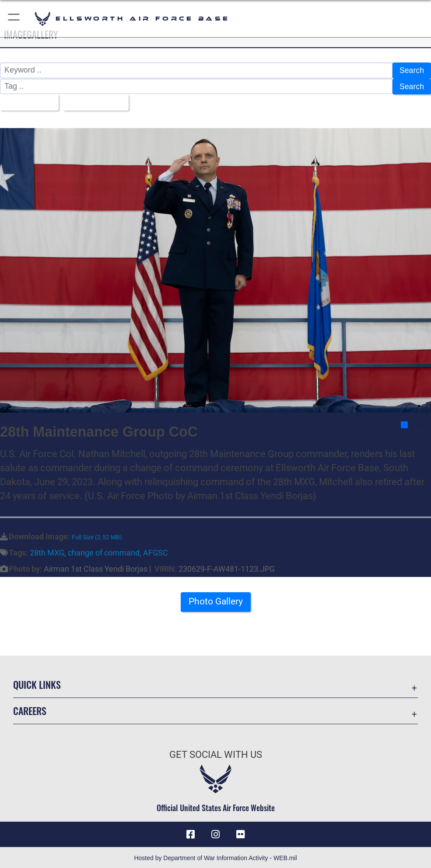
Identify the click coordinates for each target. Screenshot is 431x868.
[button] (14, 19)
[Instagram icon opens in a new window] (216, 833)
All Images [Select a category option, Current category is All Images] (26, 101)
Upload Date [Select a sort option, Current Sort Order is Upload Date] (93, 101)
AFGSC (156, 551)
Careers (30, 709)
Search (412, 70)
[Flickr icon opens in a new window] (240, 833)
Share (415, 424)
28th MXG (47, 551)
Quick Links (37, 683)
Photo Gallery (216, 602)
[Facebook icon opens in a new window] (191, 833)
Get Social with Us (216, 753)
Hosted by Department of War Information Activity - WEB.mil (215, 857)
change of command (104, 551)
